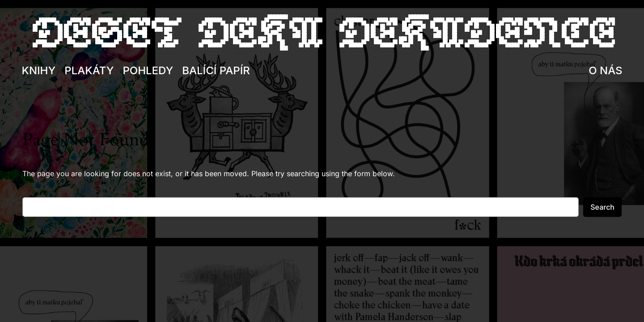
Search (602, 207)
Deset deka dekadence (322, 33)
